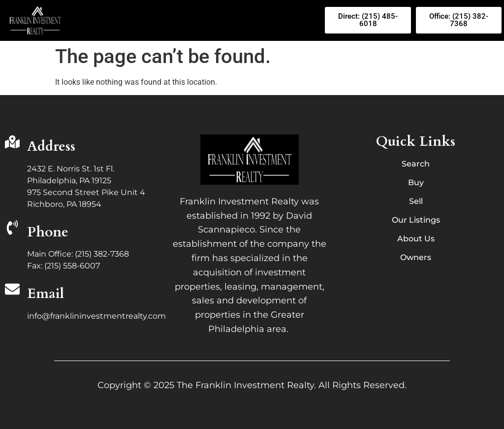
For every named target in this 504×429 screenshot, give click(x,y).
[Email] (12, 290)
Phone (48, 232)
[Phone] (12, 229)
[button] (196, 20)
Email (46, 294)
